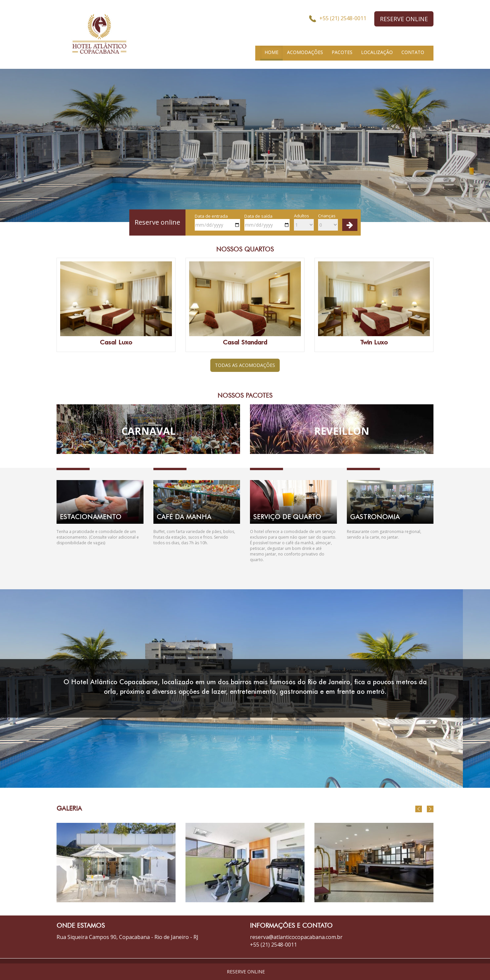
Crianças (328, 222)
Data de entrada (217, 222)
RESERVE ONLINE (404, 19)
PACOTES (342, 52)
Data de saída (267, 222)
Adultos (304, 222)
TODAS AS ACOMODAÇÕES (245, 365)
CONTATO (413, 52)
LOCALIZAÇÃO (377, 52)
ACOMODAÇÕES (305, 52)
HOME (271, 52)
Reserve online (157, 222)
